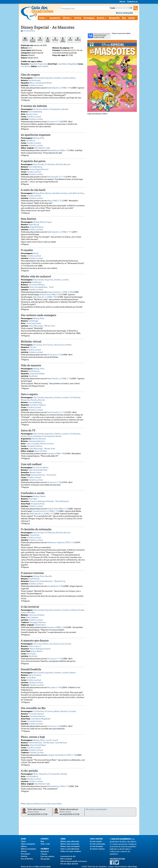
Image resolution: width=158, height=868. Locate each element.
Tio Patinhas (50, 164)
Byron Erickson (35, 675)
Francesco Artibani (36, 615)
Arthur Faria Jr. (35, 646)
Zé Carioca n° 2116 (55, 355)
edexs (105, 114)
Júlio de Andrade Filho (38, 470)
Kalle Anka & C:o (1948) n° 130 (59, 379)
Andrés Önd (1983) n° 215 (58, 509)
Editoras (68, 18)
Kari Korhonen (35, 80)
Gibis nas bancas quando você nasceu (74, 861)
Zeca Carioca (59, 345)
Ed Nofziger (34, 321)
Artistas (78, 18)
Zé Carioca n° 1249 (55, 122)
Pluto (42, 138)
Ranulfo (49, 576)
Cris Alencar (26, 66)
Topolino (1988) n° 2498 (57, 627)
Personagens (89, 18)
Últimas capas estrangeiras (70, 846)
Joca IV (48, 740)
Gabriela (65, 109)
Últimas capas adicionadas (70, 841)
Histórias (24, 856)
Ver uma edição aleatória (69, 864)
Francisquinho (49, 436)
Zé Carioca (38, 109)
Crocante (72, 711)
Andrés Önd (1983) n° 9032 (51, 295)
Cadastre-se (132, 2)
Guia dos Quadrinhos (121, 839)
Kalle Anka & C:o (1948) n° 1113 (60, 232)
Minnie (48, 193)
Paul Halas (33, 499)
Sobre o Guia (45, 844)
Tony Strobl (34, 535)
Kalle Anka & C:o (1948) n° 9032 (46, 297)
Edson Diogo (133, 867)
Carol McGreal (61, 743)
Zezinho (57, 78)
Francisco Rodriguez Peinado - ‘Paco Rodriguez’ (49, 501)
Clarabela (56, 193)
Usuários (102, 18)
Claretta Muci (40, 625)
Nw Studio (33, 376)
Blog (124, 18)
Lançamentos (55, 18)
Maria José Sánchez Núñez (41, 83)
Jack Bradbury (32, 777)
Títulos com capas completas (71, 851)
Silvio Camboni (32, 618)
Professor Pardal (77, 610)
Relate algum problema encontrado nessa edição (41, 804)
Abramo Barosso (39, 439)
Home (23, 839)
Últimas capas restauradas (70, 844)
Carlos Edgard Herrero (39, 169)
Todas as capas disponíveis (70, 849)
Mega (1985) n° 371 (55, 201)
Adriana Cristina (47, 444)
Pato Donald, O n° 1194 (57, 412)
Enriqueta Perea (38, 504)
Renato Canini (32, 114)
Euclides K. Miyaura (38, 405)
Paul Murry (30, 141)
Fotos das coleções (47, 856)
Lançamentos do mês (68, 856)
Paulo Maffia (43, 66)
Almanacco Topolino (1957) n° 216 (61, 543)
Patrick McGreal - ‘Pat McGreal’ (41, 743)
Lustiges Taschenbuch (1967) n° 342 (62, 755)
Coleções (44, 854)
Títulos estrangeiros (28, 844)
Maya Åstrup (34, 225)
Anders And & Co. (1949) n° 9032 (60, 292)
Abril (30, 48)
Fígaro (49, 222)
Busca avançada (66, 859)
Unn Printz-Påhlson (37, 285)
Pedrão (68, 345)
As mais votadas (96, 841)
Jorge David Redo (37, 374)
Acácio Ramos (37, 651)
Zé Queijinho (55, 109)
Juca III (55, 740)
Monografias (114, 18)
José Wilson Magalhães (67, 64)
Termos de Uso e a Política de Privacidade (36, 867)
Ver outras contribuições (96, 809)
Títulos (43, 18)
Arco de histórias (27, 859)
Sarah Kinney (34, 371)
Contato (131, 18)
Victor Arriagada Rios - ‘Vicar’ (42, 287)
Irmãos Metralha (28, 613)
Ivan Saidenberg (35, 112)
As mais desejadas (96, 846)
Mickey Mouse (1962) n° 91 (58, 151)
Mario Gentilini (41, 451)
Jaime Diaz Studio (33, 323)
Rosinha (64, 711)
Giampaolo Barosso (37, 441)
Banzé (36, 253)
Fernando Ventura (35, 446)
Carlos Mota (31, 678)
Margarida (25, 400)
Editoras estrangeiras (28, 849)
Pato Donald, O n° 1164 (57, 177)
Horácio (64, 193)
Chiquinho (37, 436)
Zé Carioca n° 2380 (55, 726)
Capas (63, 839)
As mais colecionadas (98, 844)
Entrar (122, 2)
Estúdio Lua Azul (36, 85)
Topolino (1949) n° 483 (56, 454)
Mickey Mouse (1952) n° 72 (58, 786)
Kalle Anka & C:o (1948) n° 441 (59, 88)
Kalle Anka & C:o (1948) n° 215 (42, 514)
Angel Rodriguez (37, 227)
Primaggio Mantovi (38, 622)
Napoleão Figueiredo (38, 64)
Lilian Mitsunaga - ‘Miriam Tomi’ (42, 326)
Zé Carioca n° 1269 (55, 482)
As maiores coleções (97, 849)
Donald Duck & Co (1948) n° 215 (46, 511)
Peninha (59, 164)
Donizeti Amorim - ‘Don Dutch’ (44, 475)
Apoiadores (45, 851)
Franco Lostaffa (33, 444)
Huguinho (49, 78)
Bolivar (73, 78)
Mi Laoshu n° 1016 (55, 688)
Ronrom (67, 164)
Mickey (36, 138)
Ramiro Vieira (33, 812)
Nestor (46, 109)
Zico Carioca (48, 345)
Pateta (43, 496)
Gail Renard (37, 282)
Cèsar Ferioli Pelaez (38, 745)
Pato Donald (38, 78)
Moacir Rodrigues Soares (40, 649)
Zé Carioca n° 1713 (55, 659)
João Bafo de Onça (76, 193)
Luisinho (65, 78)
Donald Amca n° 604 (55, 586)
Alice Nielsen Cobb (42, 148)
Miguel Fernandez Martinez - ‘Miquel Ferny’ (48, 581)
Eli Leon (33, 347)
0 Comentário (29, 31)
